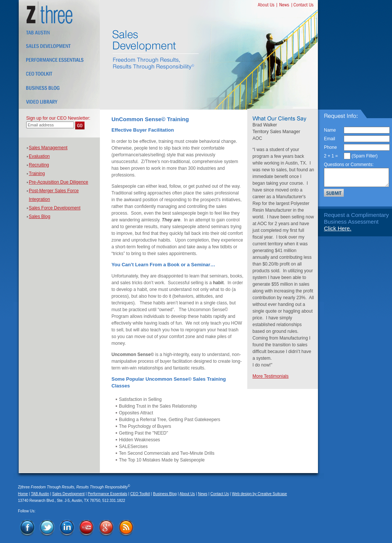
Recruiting (39, 165)
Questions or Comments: (349, 165)
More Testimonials (270, 376)
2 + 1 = (331, 156)
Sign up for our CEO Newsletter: (58, 118)
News (203, 494)
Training (37, 174)
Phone (330, 147)
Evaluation (39, 156)
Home (23, 494)
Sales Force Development (55, 208)
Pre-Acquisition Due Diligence (59, 182)
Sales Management (48, 148)
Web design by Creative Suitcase (259, 494)
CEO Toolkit (140, 494)
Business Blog (165, 494)
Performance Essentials (107, 494)
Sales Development (69, 494)
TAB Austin (40, 494)
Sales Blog (39, 217)
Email (330, 139)
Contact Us (219, 494)
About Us (187, 494)
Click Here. (338, 228)
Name (330, 130)
